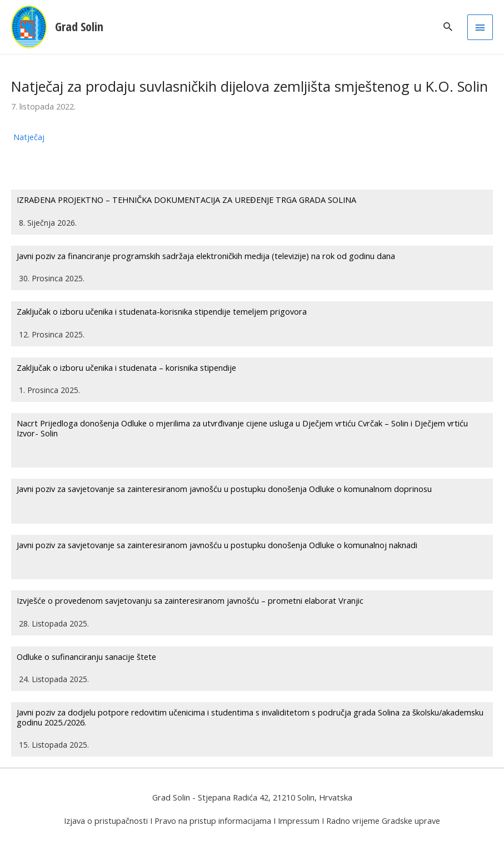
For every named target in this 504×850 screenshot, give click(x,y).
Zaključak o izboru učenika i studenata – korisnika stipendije (126, 367)
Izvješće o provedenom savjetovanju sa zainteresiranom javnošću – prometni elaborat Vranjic (190, 600)
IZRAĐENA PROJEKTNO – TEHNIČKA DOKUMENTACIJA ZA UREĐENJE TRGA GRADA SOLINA (186, 200)
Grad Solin (79, 26)
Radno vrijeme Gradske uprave (383, 821)
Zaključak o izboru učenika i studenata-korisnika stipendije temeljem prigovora (162, 311)
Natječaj (29, 137)
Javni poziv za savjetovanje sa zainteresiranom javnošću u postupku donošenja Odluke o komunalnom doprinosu (224, 489)
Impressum (299, 821)
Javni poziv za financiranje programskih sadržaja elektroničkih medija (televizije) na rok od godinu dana (206, 256)
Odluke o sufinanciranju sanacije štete (86, 657)
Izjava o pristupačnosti (106, 821)
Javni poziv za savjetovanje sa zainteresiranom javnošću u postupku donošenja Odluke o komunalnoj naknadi (217, 545)
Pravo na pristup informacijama (213, 821)
